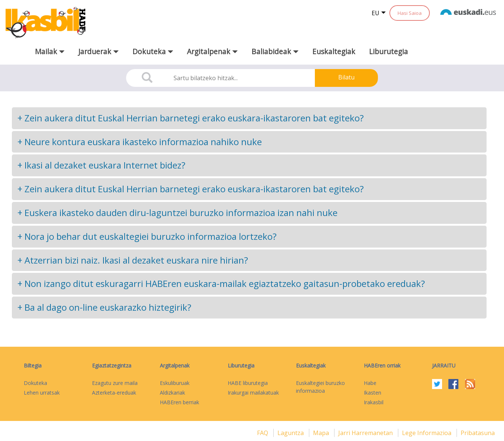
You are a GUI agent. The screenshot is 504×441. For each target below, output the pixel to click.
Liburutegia (388, 51)
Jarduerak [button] (98, 51)
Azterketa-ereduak (114, 393)
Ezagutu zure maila (115, 383)
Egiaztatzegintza (112, 365)
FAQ (263, 433)
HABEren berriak (179, 402)
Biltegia (33, 365)
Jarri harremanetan (366, 433)
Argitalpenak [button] (212, 51)
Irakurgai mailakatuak (253, 393)
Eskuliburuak (175, 383)
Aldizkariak (172, 393)
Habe (370, 383)
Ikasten (373, 393)
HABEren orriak (382, 365)
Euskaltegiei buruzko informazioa (320, 387)
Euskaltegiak (334, 51)
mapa (322, 433)
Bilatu (346, 77)
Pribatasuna (478, 433)
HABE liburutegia (248, 383)
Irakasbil (374, 402)
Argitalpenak (175, 365)
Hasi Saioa (410, 13)
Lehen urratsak (42, 393)
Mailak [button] (50, 51)
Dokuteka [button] (153, 51)
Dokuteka (35, 383)
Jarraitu (444, 365)
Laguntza (291, 433)
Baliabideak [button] (275, 51)
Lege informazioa (427, 433)
